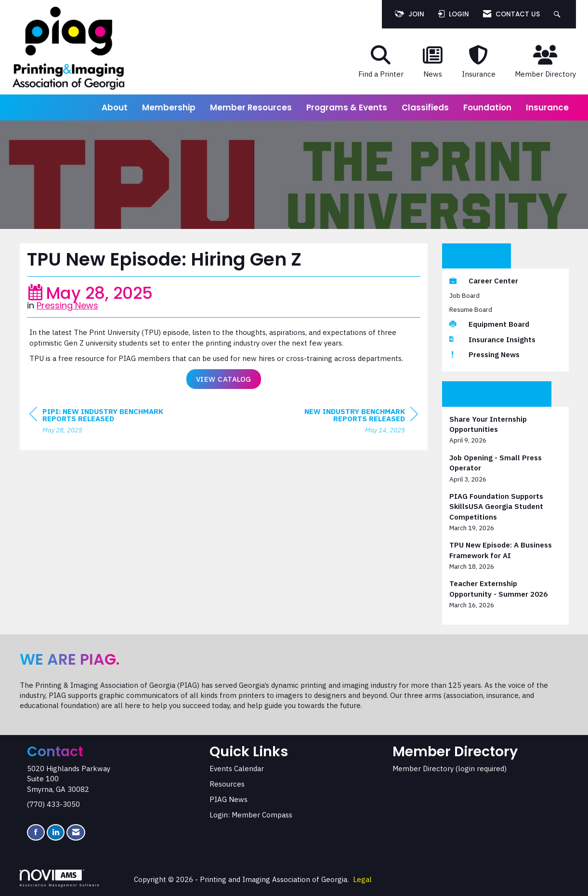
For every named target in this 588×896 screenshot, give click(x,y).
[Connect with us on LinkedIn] (56, 833)
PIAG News (229, 799)
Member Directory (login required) (450, 769)
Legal (362, 879)
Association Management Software (60, 878)
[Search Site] (558, 14)
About (115, 107)
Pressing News (67, 305)
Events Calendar (237, 769)
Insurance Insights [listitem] (492, 340)
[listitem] (505, 430)
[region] (346, 422)
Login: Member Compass (251, 815)
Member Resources (251, 107)
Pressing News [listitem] (484, 354)
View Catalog (224, 379)
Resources (227, 784)
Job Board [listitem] (464, 295)
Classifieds (425, 107)
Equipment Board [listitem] (489, 324)
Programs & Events (347, 107)
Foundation (487, 107)
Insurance (547, 107)
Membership (169, 107)
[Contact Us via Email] (76, 833)
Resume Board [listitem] (471, 309)
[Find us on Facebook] (36, 833)
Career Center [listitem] (484, 281)
